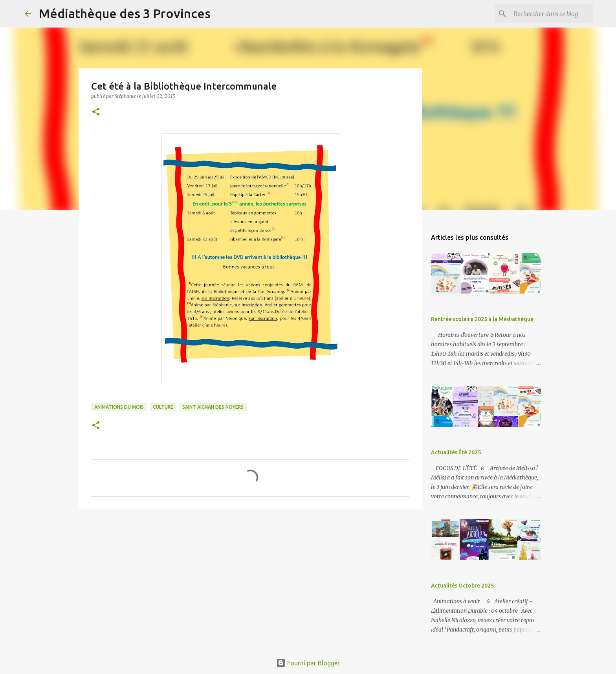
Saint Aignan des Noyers (213, 407)
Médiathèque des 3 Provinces (125, 13)
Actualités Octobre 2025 (462, 586)
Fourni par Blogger (308, 663)
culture (163, 407)
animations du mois (119, 407)
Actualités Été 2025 (456, 452)
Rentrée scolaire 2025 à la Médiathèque (482, 319)
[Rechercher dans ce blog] (552, 14)
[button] (96, 112)
